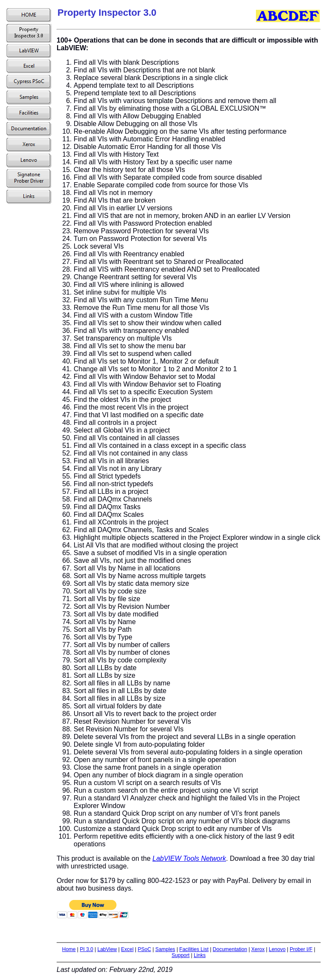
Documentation (230, 949)
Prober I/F (301, 949)
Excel (127, 949)
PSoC (144, 949)
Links (200, 955)
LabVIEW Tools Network (189, 858)
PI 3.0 (87, 949)
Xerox (258, 949)
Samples (165, 949)
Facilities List (194, 949)
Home (69, 949)
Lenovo (277, 949)
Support (181, 955)
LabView (107, 949)
